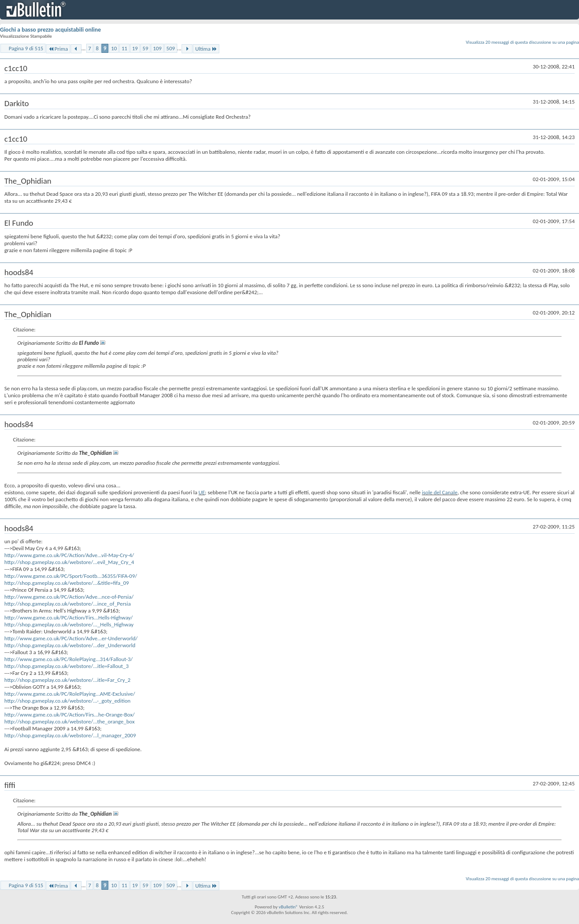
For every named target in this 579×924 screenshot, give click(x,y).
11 (124, 48)
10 (114, 48)
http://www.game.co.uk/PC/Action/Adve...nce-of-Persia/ (69, 597)
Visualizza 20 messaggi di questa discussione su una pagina (522, 42)
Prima (58, 49)
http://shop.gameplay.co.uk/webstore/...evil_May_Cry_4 (69, 562)
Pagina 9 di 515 (26, 48)
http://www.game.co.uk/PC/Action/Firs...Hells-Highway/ (68, 618)
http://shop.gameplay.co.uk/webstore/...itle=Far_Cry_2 (67, 680)
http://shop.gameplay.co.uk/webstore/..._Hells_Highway (69, 624)
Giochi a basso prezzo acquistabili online (50, 30)
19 (135, 48)
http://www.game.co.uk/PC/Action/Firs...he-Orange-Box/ (70, 715)
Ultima (206, 49)
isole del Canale (439, 492)
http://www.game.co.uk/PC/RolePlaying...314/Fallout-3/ (68, 659)
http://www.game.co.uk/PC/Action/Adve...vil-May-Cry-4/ (69, 555)
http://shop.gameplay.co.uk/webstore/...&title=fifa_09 (67, 583)
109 (157, 48)
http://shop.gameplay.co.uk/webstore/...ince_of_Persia (68, 604)
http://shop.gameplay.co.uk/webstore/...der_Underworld (70, 645)
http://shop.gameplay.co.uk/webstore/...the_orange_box (70, 721)
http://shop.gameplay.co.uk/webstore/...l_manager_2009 (70, 735)
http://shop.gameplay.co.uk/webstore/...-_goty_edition (67, 701)
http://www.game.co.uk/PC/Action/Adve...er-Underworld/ (71, 638)
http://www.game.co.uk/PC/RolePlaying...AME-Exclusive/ (70, 694)
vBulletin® (288, 907)
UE (202, 492)
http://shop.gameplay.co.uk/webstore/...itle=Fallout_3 (67, 666)
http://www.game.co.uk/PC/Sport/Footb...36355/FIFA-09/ (71, 576)
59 (145, 48)
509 (171, 48)
